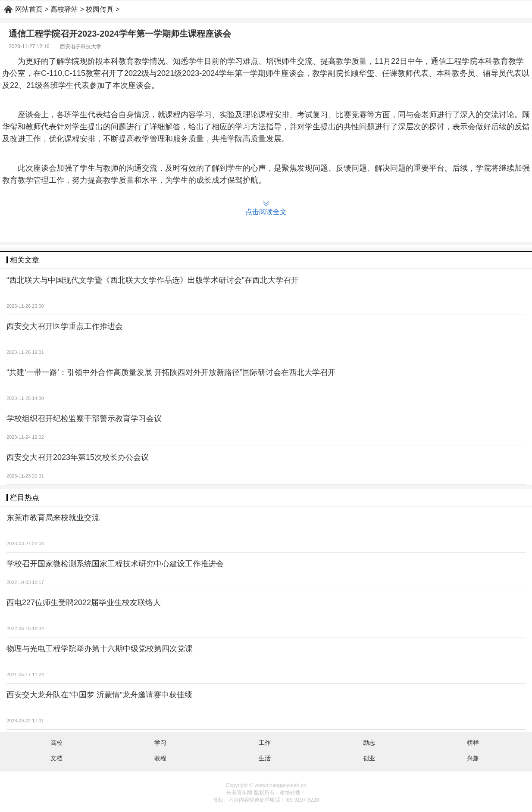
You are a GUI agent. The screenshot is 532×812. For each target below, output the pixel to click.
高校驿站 (64, 9)
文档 (56, 758)
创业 (369, 758)
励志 (369, 743)
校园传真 (100, 9)
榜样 (473, 743)
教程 (160, 758)
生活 (265, 758)
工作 (265, 743)
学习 (160, 743)
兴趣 (473, 758)
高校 (56, 743)
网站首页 (29, 9)
